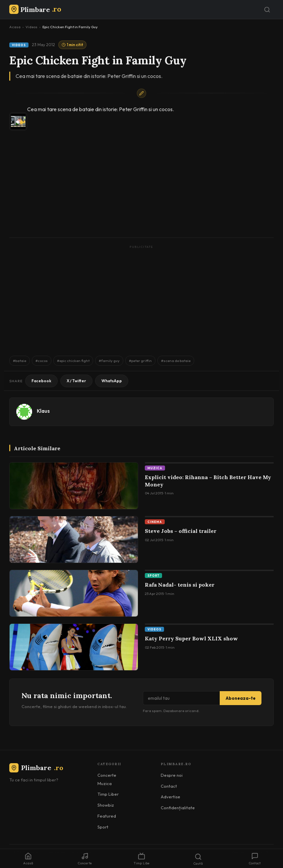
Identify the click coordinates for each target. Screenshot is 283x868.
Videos (31, 27)
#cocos (42, 361)
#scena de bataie (176, 361)
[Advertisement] (141, 297)
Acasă (28, 859)
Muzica (155, 468)
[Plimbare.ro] (35, 9)
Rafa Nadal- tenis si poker (180, 585)
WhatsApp (112, 381)
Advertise (170, 797)
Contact (169, 786)
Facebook (41, 381)
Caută (198, 859)
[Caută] (267, 10)
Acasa (15, 27)
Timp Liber (108, 794)
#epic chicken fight (73, 361)
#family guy (109, 361)
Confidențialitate (178, 808)
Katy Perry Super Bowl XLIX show (191, 638)
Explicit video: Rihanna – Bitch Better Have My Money (208, 481)
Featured (107, 816)
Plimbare (36, 768)
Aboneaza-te (241, 698)
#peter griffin (140, 361)
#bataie (20, 361)
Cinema (155, 522)
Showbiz (106, 805)
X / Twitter (76, 381)
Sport (153, 576)
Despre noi (172, 775)
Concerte (107, 775)
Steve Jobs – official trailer (181, 531)
